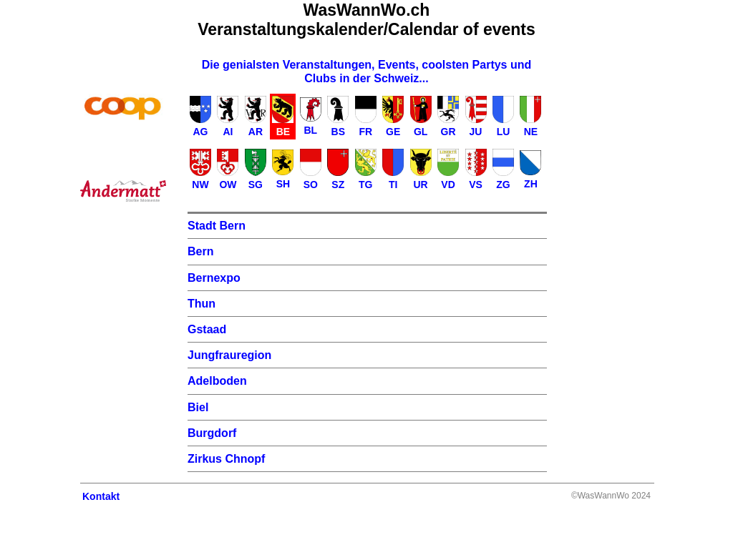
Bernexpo (214, 278)
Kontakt (101, 496)
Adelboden (217, 381)
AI (228, 132)
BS (338, 132)
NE (531, 132)
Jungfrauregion (229, 355)
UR (421, 185)
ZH (531, 184)
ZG (503, 185)
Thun (202, 304)
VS (476, 185)
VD (448, 185)
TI (393, 185)
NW (200, 185)
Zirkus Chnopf (226, 459)
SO (311, 185)
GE (393, 132)
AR (256, 132)
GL (421, 132)
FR (365, 132)
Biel (198, 407)
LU (504, 132)
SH (283, 184)
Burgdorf (212, 433)
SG (256, 185)
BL (310, 130)
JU (476, 132)
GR (448, 132)
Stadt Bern (217, 226)
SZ (338, 185)
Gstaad (207, 329)
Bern (200, 251)
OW (228, 185)
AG (201, 132)
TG (365, 185)
